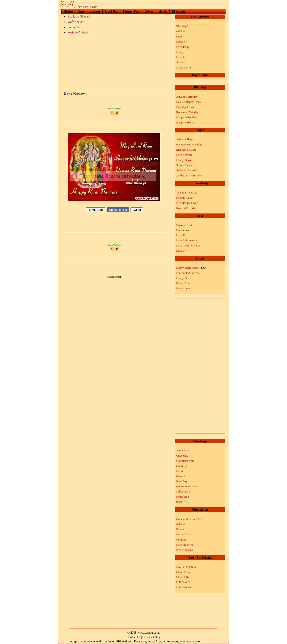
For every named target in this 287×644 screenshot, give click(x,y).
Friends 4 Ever (185, 198)
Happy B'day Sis (186, 122)
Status (69, 11)
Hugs (183, 230)
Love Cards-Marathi (188, 245)
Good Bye (182, 466)
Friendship (183, 47)
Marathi (178, 11)
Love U (181, 235)
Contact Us (134, 637)
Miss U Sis (183, 577)
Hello (179, 471)
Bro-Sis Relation (186, 567)
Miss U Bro (183, 572)
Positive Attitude (78, 32)
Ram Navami (75, 94)
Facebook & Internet (188, 273)
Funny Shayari (185, 160)
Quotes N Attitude (187, 486)
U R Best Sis (184, 587)
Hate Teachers (185, 545)
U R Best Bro (184, 582)
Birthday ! (182, 26)
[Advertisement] (114, 62)
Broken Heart (184, 225)
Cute (179, 36)
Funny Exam (184, 283)
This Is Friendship (187, 192)
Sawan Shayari (185, 165)
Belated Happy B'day (189, 102)
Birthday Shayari (186, 150)
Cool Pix (111, 11)
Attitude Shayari (186, 139)
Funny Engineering (191, 268)
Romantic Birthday (187, 112)
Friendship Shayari (187, 203)
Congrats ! (182, 540)
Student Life (184, 67)
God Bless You (185, 461)
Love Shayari (184, 155)
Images (95, 11)
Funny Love (183, 288)
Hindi (163, 11)
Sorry (183, 502)
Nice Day (182, 481)
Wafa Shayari (76, 22)
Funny (180, 52)
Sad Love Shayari (79, 16)
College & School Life (189, 519)
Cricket (180, 31)
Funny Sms (75, 27)
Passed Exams (185, 550)
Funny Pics (131, 11)
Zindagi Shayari (189, 175)
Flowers (181, 42)
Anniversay (183, 450)
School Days (184, 491)
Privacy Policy (152, 637)
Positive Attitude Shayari (191, 144)
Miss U (180, 251)
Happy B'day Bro (186, 117)
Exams (180, 529)
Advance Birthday (187, 97)
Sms (81, 11)
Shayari (181, 62)
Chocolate (182, 456)
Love (180, 57)
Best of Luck (184, 534)
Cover (149, 11)
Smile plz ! (183, 497)
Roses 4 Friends (186, 208)
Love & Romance (187, 240)
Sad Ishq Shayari (186, 170)
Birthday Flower (186, 107)
